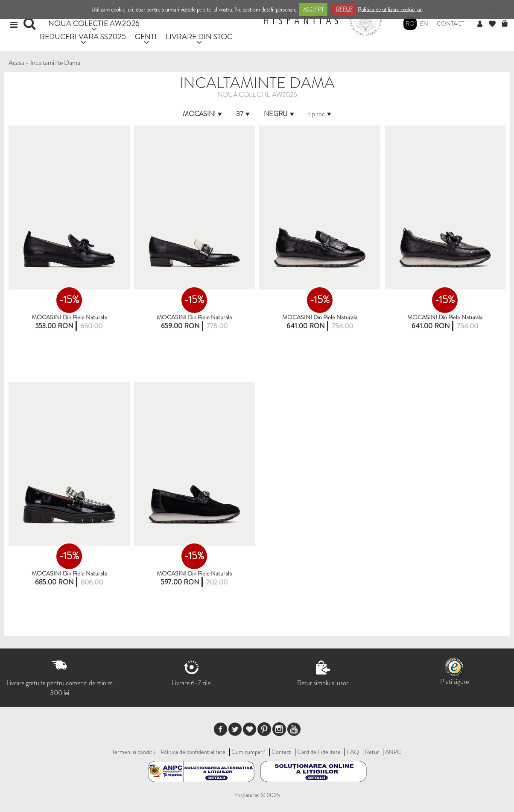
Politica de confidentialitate (193, 752)
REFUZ (344, 9)
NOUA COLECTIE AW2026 (94, 23)
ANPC (393, 752)
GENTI (146, 37)
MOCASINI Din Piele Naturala (69, 317)
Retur (372, 752)
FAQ (353, 752)
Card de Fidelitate (319, 752)
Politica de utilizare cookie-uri (390, 9)
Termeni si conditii (133, 752)
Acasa (16, 63)
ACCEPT (313, 9)
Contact (451, 23)
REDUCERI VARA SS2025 (83, 37)
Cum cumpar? (248, 752)
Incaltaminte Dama (55, 63)
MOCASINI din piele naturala (194, 317)
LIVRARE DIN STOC (199, 37)
